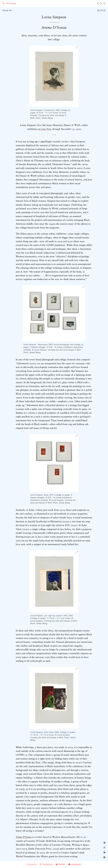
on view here (45, 129)
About (22, 4)
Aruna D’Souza (24, 837)
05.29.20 (101, 11)
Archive (31, 4)
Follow (41, 4)
